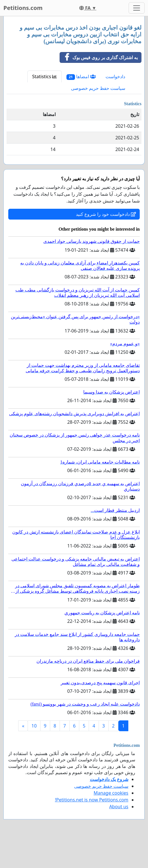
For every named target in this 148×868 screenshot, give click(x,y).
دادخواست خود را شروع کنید (106, 214)
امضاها (81, 77)
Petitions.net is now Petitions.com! (92, 800)
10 (34, 726)
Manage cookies (111, 793)
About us (119, 807)
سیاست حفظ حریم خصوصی (98, 88)
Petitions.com (23, 8)
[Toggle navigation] (137, 8)
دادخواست (115, 77)
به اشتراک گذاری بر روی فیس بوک (99, 57)
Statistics (45, 77)
